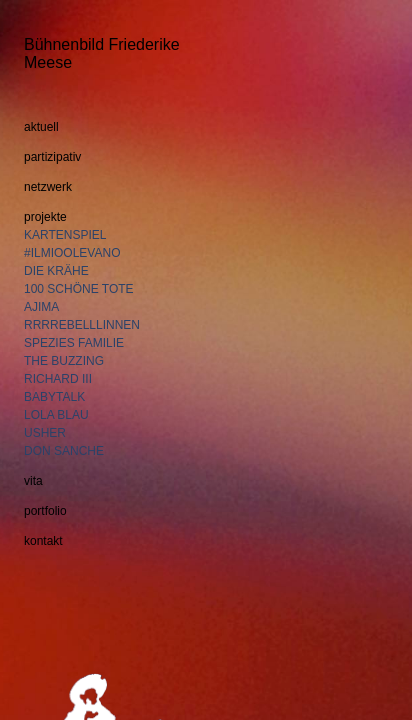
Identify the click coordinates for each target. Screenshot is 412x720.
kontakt (43, 541)
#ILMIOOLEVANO (72, 253)
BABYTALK (54, 397)
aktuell (41, 127)
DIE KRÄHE (56, 271)
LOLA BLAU (56, 415)
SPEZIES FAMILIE (74, 343)
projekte (45, 217)
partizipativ (52, 157)
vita (33, 481)
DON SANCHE (64, 451)
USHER (45, 433)
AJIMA (41, 307)
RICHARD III (58, 379)
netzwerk (48, 187)
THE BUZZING (64, 361)
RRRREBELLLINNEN (82, 325)
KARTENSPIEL (65, 235)
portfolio (45, 511)
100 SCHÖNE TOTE (79, 289)
